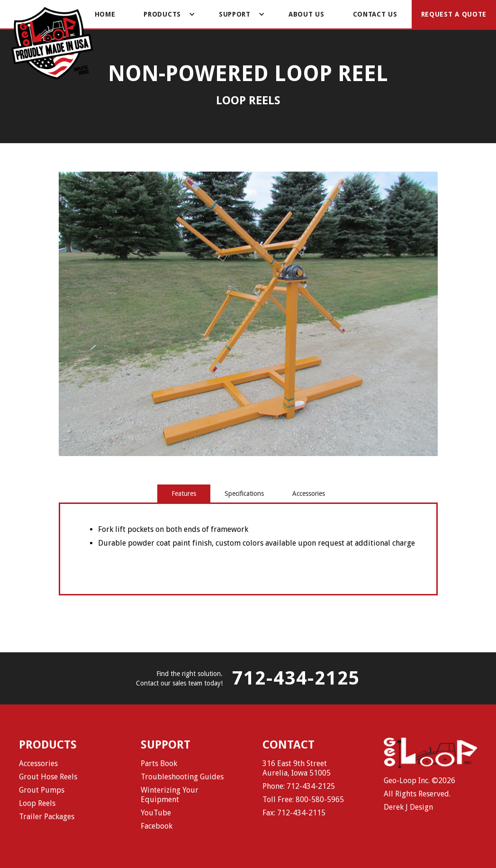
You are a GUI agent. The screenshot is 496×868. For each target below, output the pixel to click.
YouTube (156, 813)
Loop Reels (37, 803)
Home (105, 14)
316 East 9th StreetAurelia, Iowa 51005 (297, 768)
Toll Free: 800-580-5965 (303, 799)
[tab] (184, 493)
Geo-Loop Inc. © (411, 781)
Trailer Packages (47, 817)
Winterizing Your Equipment (170, 795)
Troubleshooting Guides (182, 777)
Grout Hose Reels (48, 777)
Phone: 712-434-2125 (299, 786)
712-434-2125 (296, 678)
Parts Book (159, 763)
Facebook (157, 826)
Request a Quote (454, 14)
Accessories (38, 763)
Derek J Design (408, 807)
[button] (167, 14)
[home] (52, 44)
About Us (307, 14)
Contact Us (375, 14)
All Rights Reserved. (417, 794)
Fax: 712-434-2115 (294, 813)
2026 (447, 781)
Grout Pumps (42, 790)
